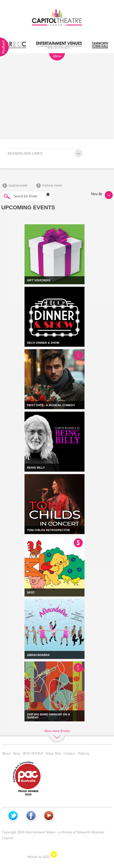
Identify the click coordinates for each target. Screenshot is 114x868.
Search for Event (19, 196)
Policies (84, 753)
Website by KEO (42, 857)
